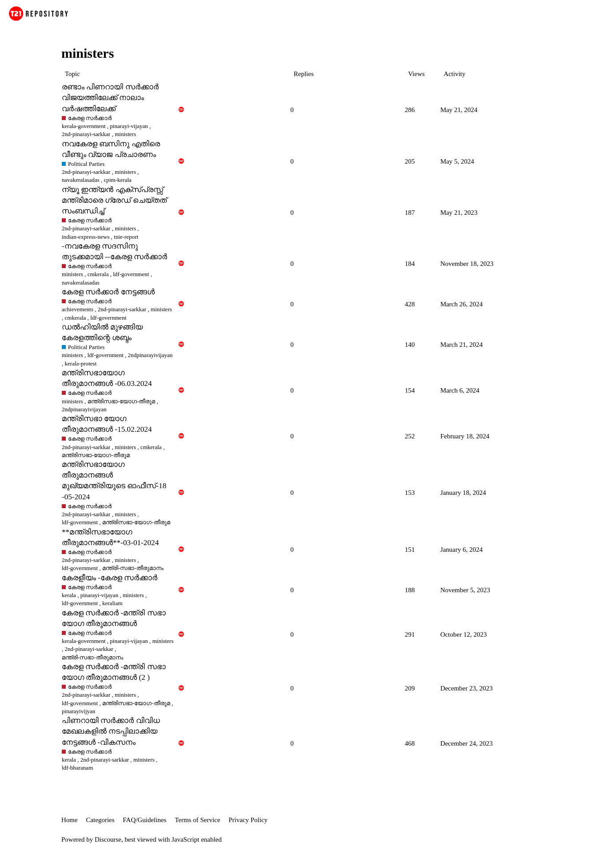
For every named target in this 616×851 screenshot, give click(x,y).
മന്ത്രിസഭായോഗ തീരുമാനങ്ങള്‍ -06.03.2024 (107, 378)
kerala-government (84, 126)
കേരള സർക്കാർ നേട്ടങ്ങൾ (108, 292)
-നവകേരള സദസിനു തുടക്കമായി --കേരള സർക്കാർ (114, 251)
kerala (69, 595)
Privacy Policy (248, 820)
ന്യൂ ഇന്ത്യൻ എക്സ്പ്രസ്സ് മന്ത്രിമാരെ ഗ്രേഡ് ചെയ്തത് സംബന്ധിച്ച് (114, 200)
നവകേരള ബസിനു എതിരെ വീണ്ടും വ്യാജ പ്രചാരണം (111, 149)
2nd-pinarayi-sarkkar (86, 172)
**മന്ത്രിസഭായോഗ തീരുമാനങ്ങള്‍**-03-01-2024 (110, 537)
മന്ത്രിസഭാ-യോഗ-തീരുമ (122, 401)
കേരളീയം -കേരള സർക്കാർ (110, 578)
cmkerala (98, 274)
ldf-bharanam (77, 768)
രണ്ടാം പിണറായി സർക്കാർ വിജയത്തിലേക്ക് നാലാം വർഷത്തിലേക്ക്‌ (110, 98)
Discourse (108, 839)
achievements (78, 309)
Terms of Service (197, 820)
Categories (100, 820)
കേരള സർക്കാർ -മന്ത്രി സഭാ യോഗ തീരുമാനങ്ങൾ (114, 618)
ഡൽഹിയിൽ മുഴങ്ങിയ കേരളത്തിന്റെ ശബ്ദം (102, 332)
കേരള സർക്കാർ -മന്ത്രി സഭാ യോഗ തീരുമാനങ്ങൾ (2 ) (114, 672)
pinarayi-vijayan (129, 126)
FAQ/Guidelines (144, 820)
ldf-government (131, 274)
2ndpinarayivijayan (150, 355)
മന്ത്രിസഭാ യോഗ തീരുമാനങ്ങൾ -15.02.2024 (107, 424)
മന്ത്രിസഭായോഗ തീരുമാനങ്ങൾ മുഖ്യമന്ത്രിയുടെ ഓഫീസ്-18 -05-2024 (114, 480)
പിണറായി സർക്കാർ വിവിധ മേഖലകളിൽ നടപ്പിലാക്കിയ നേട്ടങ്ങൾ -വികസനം (111, 731)
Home (70, 820)
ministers (125, 172)
